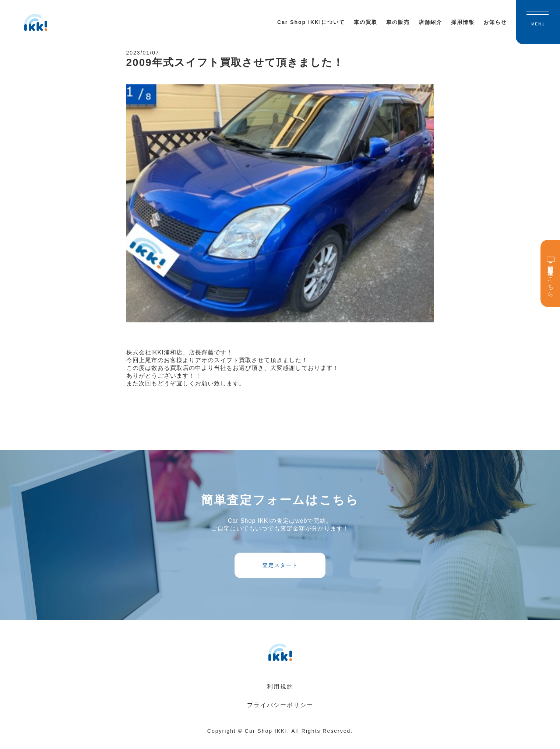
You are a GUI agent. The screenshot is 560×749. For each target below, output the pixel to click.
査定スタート (280, 572)
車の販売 (398, 22)
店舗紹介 (430, 22)
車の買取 (366, 22)
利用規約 (280, 696)
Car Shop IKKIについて (311, 22)
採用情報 (463, 22)
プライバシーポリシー (280, 714)
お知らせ (495, 22)
